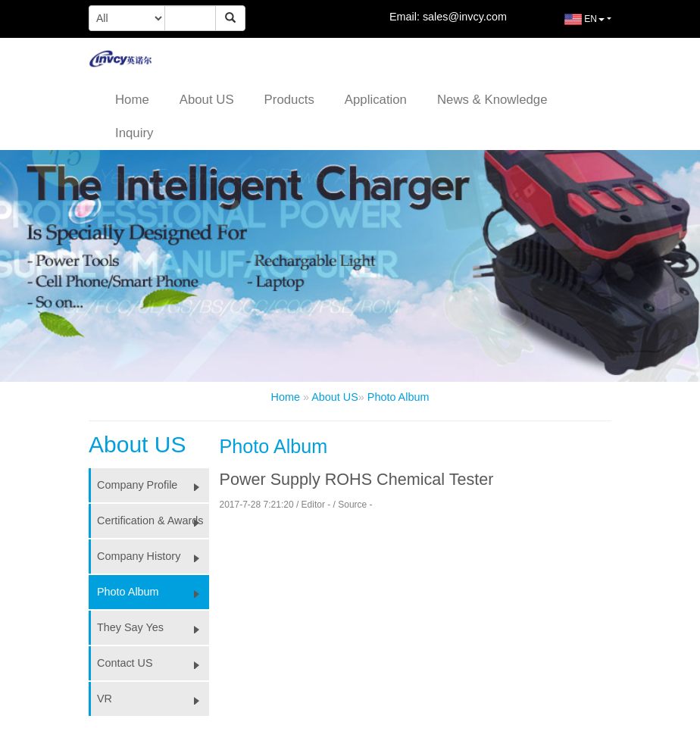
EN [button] (573, 25)
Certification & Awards (153, 520)
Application (376, 100)
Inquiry (134, 133)
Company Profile (153, 485)
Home (132, 100)
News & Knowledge (492, 100)
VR (153, 699)
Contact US (153, 663)
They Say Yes (153, 627)
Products (289, 100)
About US (207, 100)
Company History (153, 556)
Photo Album (398, 397)
